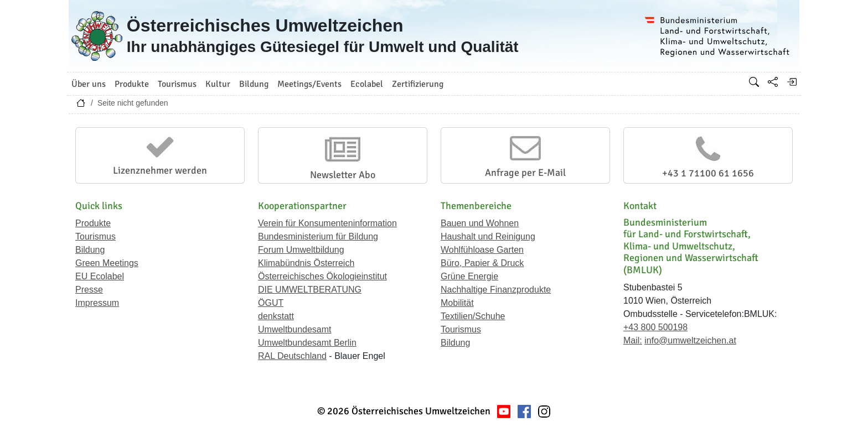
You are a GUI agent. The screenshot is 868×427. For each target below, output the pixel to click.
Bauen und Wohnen (480, 223)
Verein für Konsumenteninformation (327, 223)
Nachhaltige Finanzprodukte (496, 290)
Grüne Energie (469, 276)
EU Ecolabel (100, 276)
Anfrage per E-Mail (525, 173)
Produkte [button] (132, 84)
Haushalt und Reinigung (488, 236)
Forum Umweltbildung (301, 250)
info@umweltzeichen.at (690, 340)
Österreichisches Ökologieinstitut (322, 276)
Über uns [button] (89, 84)
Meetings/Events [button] (309, 84)
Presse (89, 290)
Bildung (90, 250)
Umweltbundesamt (295, 329)
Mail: (633, 340)
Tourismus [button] (177, 84)
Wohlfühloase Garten (482, 250)
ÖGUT (271, 303)
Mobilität (457, 303)
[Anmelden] (792, 82)
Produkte (93, 223)
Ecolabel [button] (367, 84)
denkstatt (276, 316)
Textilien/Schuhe (473, 316)
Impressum (97, 303)
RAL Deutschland (292, 356)
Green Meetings (107, 263)
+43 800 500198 (655, 327)
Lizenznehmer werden (160, 170)
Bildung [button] (254, 84)
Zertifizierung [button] (418, 84)
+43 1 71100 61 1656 (708, 173)
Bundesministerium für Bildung (318, 236)
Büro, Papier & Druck (482, 263)
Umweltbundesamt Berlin (307, 343)
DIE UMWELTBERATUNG (310, 290)
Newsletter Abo (343, 175)
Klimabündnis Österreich (306, 263)
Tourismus (95, 236)
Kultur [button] (218, 84)
